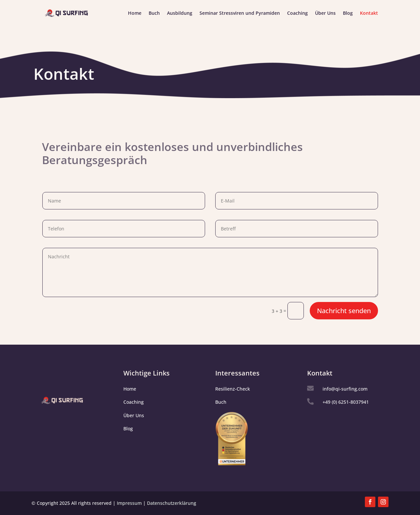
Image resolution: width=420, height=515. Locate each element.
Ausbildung (180, 13)
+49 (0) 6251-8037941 (346, 402)
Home (135, 13)
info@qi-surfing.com (345, 389)
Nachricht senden (344, 311)
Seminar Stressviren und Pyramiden (240, 13)
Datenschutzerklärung (172, 503)
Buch (154, 13)
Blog (348, 13)
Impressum (129, 503)
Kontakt (369, 13)
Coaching (297, 13)
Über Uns (325, 13)
